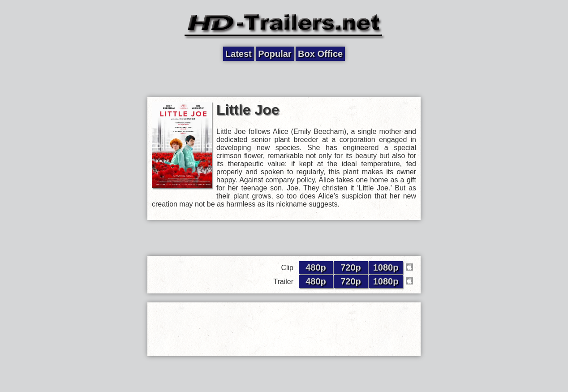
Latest (239, 54)
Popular (275, 54)
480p (316, 267)
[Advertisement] (284, 79)
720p (351, 267)
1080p (386, 267)
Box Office (320, 54)
